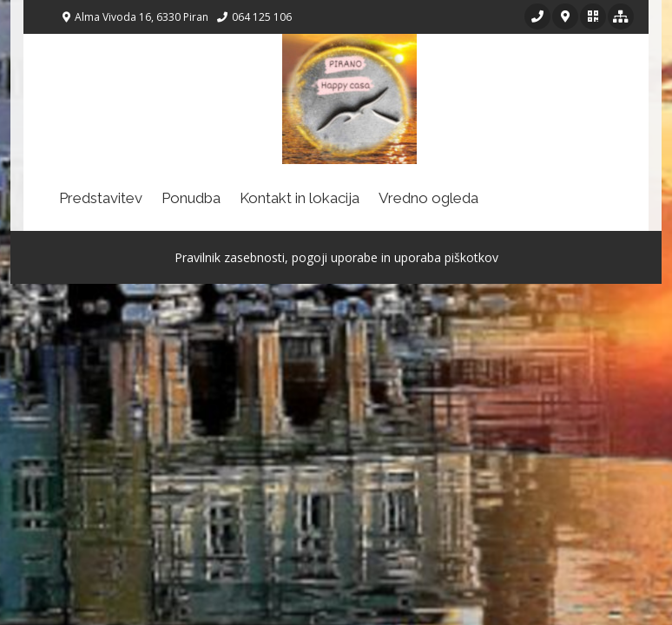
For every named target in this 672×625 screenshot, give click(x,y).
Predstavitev (101, 198)
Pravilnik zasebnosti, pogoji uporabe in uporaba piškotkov (336, 257)
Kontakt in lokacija (300, 198)
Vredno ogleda (428, 198)
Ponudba (191, 198)
